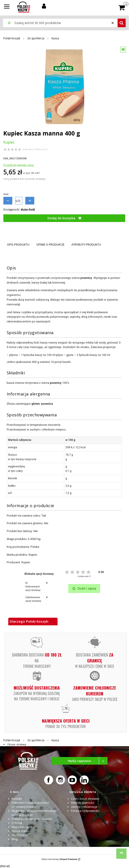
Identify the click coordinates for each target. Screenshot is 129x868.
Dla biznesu (20, 835)
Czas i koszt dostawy (85, 799)
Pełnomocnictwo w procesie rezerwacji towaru (30, 805)
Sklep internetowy (59, 859)
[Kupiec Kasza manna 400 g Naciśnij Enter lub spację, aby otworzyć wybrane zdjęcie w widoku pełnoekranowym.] (64, 87)
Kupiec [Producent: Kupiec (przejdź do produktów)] (9, 142)
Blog (15, 839)
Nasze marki (20, 831)
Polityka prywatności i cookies (32, 819)
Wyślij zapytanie (88, 761)
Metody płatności (83, 803)
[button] (7, 7)
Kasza (55, 38)
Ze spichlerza (36, 38)
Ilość (6, 194)
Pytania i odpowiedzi (85, 811)
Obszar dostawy (17, 744)
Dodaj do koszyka (61, 218)
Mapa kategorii (22, 827)
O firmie (17, 823)
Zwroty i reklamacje (84, 807)
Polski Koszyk (12, 38)
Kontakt (17, 799)
